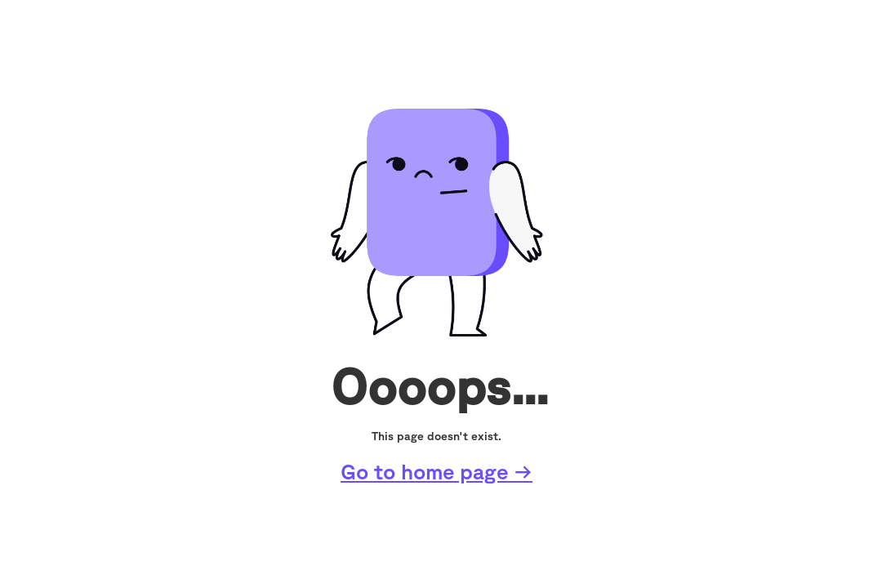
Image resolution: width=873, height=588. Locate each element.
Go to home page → (436, 471)
